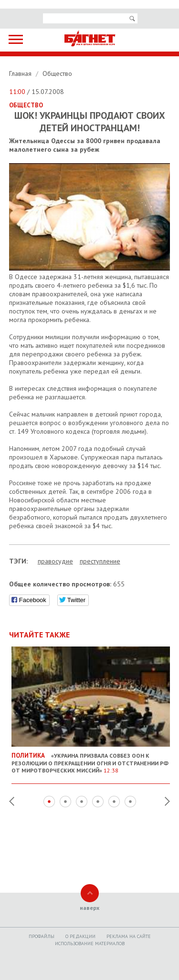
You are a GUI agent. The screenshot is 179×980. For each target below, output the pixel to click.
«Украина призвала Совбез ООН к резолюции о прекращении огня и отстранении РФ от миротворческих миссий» (91, 759)
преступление (100, 561)
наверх (89, 908)
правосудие (55, 561)
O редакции (80, 936)
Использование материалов (90, 944)
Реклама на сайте (129, 936)
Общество (57, 73)
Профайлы (42, 936)
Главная (21, 73)
